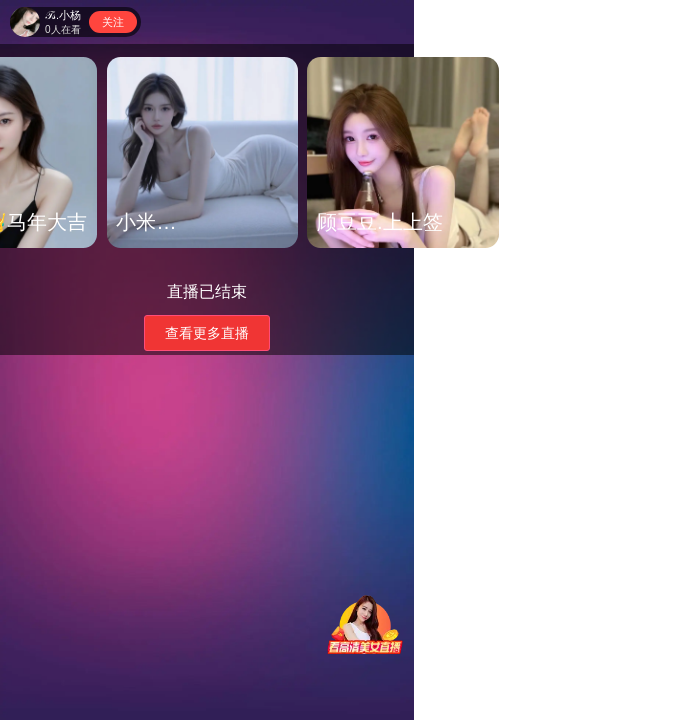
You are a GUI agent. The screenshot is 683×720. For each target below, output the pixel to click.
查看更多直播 (207, 333)
